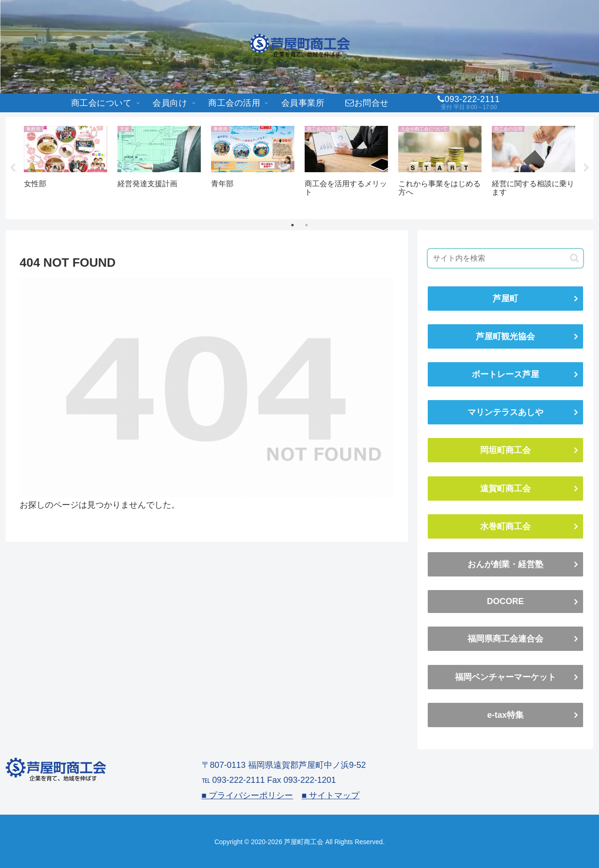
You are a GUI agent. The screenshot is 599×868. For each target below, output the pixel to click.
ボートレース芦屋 (505, 374)
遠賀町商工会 (505, 489)
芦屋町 (505, 299)
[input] (505, 258)
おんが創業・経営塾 (505, 564)
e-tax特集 (505, 715)
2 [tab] (307, 225)
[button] (574, 258)
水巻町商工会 (505, 526)
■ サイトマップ (330, 795)
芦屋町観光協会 (505, 336)
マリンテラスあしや (505, 412)
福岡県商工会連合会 (505, 639)
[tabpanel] (66, 166)
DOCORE (505, 601)
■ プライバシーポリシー (248, 795)
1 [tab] (292, 225)
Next (586, 168)
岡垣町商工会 (505, 450)
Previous (13, 168)
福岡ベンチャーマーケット (505, 677)
